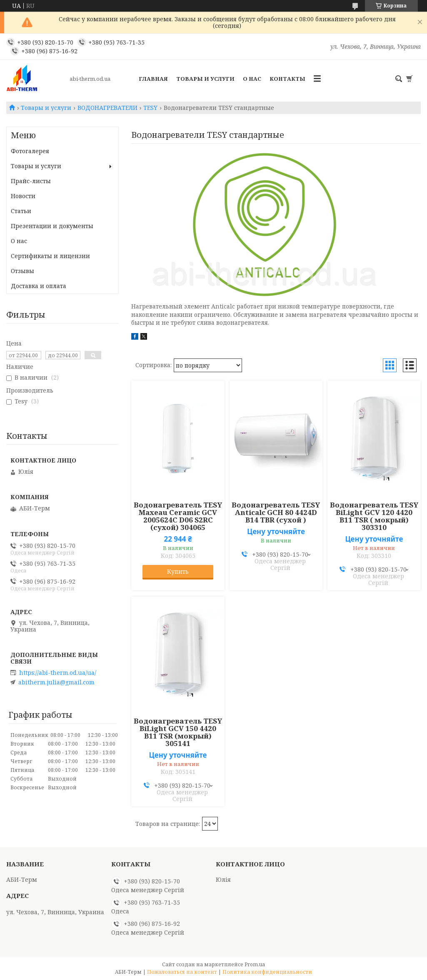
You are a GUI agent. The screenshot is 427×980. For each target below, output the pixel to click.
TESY (150, 108)
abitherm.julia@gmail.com (56, 682)
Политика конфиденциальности (267, 972)
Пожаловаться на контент (182, 972)
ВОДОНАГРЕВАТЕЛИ (107, 108)
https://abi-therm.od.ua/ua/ (58, 673)
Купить (178, 571)
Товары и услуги (205, 79)
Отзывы (22, 271)
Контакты (287, 79)
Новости (23, 196)
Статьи (21, 211)
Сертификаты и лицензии (50, 256)
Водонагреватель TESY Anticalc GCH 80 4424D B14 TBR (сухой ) (276, 512)
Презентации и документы (52, 226)
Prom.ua (255, 964)
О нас (252, 79)
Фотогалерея (30, 151)
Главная (153, 79)
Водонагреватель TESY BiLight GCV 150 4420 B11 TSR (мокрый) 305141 (178, 732)
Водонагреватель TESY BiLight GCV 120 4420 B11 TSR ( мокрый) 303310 (374, 516)
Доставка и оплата (39, 286)
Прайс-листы (31, 181)
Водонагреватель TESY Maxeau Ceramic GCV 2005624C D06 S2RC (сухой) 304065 (178, 516)
